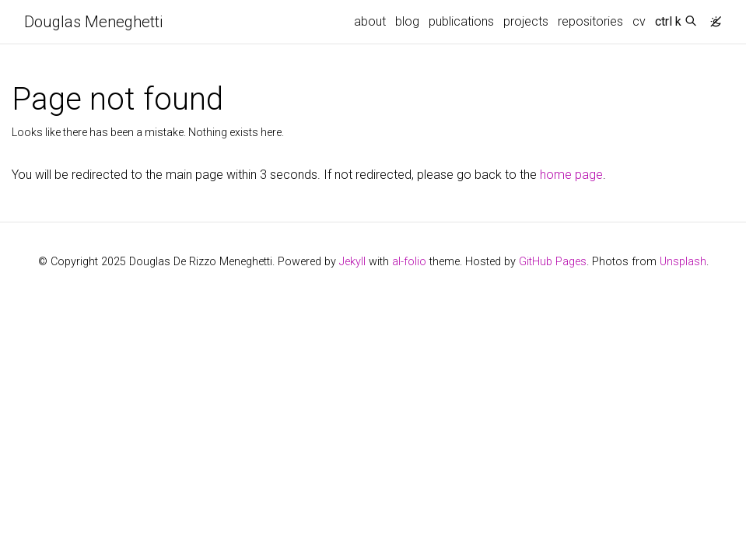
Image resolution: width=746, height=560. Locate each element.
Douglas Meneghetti (93, 22)
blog (407, 21)
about (370, 21)
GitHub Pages (553, 262)
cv (639, 21)
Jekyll (352, 262)
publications (461, 21)
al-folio (409, 262)
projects (526, 21)
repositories (590, 21)
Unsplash (683, 262)
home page (571, 175)
